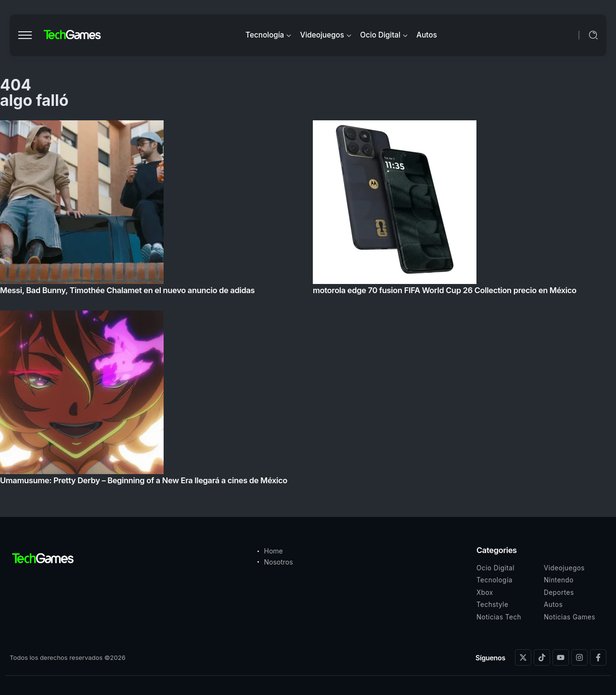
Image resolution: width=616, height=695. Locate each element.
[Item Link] (308, 305)
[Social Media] (523, 657)
